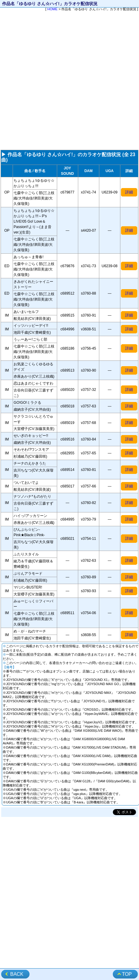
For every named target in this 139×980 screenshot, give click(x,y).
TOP (127, 974)
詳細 (129, 192)
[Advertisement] (69, 81)
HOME (52, 9)
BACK (17, 974)
